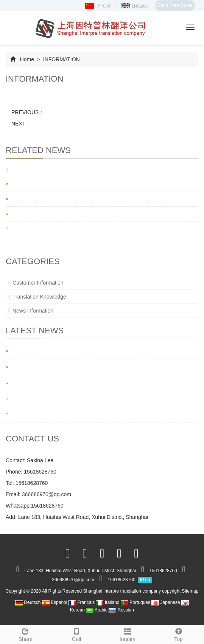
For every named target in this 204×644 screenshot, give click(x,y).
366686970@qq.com (47, 494)
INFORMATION (61, 59)
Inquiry (128, 634)
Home (27, 59)
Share (26, 634)
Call (77, 634)
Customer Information (38, 283)
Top (178, 634)
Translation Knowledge (39, 297)
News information (33, 311)
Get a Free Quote (175, 5)
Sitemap (190, 591)
